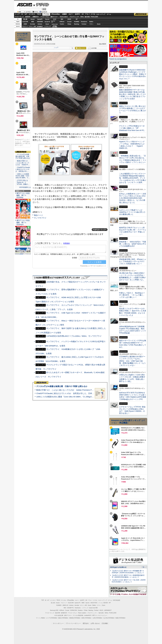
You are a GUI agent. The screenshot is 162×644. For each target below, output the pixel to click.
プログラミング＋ (92, 613)
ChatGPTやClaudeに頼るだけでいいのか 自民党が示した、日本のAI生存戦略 (70, 393)
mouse (33, 19)
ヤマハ (91, 24)
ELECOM (25, 22)
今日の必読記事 (59, 615)
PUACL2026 (94, 17)
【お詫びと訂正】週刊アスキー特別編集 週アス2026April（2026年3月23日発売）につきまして (128, 572)
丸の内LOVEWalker (109, 618)
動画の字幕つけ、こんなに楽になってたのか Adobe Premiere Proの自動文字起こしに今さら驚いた (79, 390)
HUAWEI (77, 22)
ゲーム (109, 14)
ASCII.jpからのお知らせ (118, 567)
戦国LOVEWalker (120, 618)
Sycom (47, 19)
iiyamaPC (40, 19)
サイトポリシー (58, 623)
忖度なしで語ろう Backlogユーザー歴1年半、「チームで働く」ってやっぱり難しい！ (132, 295)
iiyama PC (78, 603)
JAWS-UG (65, 605)
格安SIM (28, 17)
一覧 (72, 48)
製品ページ (38, 215)
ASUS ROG (40, 22)
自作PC (78, 14)
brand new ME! (93, 608)
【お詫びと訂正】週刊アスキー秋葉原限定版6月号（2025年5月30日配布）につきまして (128, 576)
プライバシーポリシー (73, 623)
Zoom (99, 24)
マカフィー (25, 26)
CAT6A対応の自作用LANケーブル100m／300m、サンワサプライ (74, 336)
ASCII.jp (24, 5)
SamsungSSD (53, 22)
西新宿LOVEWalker (75, 618)
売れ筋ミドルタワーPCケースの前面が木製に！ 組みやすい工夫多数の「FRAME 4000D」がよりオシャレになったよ (133, 312)
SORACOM (74, 610)
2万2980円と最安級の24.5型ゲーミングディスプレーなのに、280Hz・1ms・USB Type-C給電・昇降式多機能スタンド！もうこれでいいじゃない (132, 361)
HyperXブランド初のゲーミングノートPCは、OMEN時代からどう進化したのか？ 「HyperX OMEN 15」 (132, 145)
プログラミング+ (74, 17)
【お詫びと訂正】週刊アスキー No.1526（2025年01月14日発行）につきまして (129, 581)
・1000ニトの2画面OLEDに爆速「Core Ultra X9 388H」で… (23, 176)
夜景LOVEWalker (86, 618)
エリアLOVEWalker (52, 618)
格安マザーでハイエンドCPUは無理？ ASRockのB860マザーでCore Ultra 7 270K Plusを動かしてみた (133, 344)
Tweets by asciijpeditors (118, 59)
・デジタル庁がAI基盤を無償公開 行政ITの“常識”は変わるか (23, 156)
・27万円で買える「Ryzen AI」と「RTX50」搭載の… (22, 182)
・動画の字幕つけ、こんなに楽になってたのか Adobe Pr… (23, 163)
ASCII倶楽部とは (25, 187)
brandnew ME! (55, 26)
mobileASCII (88, 615)
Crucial (69, 22)
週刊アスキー (54, 17)
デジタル (41, 5)
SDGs (82, 17)
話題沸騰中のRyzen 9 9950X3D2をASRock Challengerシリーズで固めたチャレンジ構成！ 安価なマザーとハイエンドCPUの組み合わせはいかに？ (133, 74)
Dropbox (62, 24)
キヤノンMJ (33, 26)
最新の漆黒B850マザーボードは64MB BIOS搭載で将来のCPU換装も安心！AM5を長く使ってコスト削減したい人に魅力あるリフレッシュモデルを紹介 (132, 94)
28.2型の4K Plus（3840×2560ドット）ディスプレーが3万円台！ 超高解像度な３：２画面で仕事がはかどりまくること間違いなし (132, 276)
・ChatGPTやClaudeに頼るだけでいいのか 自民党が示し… (23, 169)
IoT (26, 14)
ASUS (69, 19)
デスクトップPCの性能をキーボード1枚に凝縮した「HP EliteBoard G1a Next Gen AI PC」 (133, 128)
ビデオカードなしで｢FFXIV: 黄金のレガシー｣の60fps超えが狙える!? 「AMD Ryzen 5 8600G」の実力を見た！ (132, 410)
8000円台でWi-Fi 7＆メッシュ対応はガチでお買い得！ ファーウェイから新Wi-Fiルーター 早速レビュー (133, 231)
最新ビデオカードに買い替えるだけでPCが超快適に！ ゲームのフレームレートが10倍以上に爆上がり (133, 110)
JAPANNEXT (40, 26)
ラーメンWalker (41, 618)
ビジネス (32, 14)
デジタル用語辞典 (78, 615)
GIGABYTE (47, 22)
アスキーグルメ (45, 17)
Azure (47, 24)
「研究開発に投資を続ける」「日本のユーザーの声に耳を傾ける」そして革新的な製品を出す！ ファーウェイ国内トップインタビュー (133, 159)
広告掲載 (105, 623)
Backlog (77, 24)
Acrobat (33, 24)
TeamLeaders (64, 17)
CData (69, 24)
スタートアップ (101, 14)
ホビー (71, 14)
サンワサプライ (40, 218)
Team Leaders (82, 613)
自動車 (64, 14)
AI (22, 14)
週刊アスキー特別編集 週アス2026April (23, 222)
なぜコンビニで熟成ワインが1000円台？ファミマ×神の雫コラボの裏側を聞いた (132, 212)
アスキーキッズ (19, 17)
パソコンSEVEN (55, 19)
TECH (39, 14)
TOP (43, 600)
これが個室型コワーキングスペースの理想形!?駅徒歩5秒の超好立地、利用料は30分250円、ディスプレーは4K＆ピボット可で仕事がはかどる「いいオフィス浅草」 (133, 178)
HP (77, 19)
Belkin (91, 22)
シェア (56, 47)
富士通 (25, 19)
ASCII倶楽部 (141, 14)
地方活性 (87, 17)
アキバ (87, 14)
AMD (33, 22)
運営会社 (86, 623)
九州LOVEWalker (97, 618)
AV (83, 14)
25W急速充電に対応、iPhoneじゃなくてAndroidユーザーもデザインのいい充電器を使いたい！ (133, 262)
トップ (17, 14)
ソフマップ (47, 26)
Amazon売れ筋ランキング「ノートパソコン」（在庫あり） (22, 37)
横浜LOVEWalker (63, 618)
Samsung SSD (54, 610)
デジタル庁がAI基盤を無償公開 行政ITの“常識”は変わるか (62, 386)
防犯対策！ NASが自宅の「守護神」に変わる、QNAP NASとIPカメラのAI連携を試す (133, 244)
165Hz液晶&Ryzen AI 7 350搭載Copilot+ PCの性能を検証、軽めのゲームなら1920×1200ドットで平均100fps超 (132, 330)
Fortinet (84, 24)
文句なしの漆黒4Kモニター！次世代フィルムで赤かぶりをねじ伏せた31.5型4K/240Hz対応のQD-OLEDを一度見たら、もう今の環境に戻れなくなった (133, 198)
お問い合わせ (95, 623)
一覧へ (143, 567)
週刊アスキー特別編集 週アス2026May (23, 195)
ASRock (62, 22)
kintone (40, 24)
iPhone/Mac (56, 14)
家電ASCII (36, 17)
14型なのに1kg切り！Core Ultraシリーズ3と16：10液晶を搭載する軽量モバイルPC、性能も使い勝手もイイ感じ (132, 378)
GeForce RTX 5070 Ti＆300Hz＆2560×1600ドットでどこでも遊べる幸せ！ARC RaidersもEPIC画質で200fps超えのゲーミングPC (133, 396)
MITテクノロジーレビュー (100, 615)
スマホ (93, 14)
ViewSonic (84, 22)
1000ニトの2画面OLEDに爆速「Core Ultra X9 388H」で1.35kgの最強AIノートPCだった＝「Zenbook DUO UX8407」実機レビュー (92, 397)
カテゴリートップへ (100, 230)
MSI (62, 19)
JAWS (25, 24)
